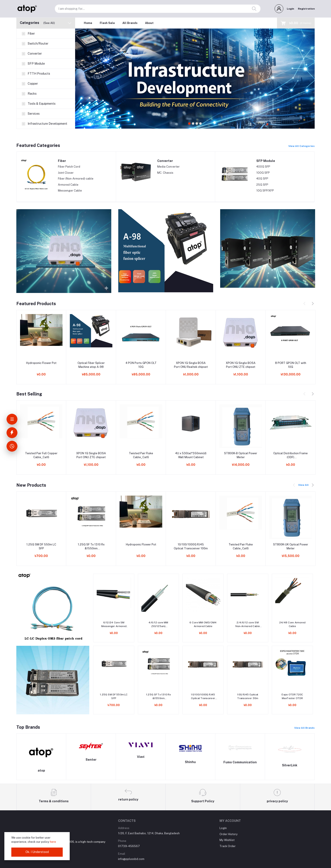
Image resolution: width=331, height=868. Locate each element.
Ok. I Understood (37, 852)
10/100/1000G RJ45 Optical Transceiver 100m (191, 546)
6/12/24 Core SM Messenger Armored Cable (114, 625)
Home (88, 23)
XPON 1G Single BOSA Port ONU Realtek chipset (191, 365)
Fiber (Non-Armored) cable (76, 179)
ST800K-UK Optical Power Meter (291, 546)
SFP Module (266, 161)
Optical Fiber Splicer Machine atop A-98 (91, 365)
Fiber (62, 161)
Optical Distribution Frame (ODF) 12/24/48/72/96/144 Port (290, 455)
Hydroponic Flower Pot (41, 363)
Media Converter (168, 167)
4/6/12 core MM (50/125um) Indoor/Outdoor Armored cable (158, 625)
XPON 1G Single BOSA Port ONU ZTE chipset (241, 365)
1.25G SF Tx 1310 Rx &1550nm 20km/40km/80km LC (91, 547)
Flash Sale (107, 23)
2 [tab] (193, 124)
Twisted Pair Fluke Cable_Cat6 (141, 455)
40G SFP (262, 179)
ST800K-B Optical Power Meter (241, 455)
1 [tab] (189, 124)
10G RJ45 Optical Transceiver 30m (248, 696)
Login (290, 9)
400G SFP (263, 167)
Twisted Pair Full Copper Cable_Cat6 (41, 455)
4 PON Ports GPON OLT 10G (141, 365)
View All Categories (301, 146)
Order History (229, 834)
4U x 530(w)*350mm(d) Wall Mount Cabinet (191, 455)
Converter (165, 161)
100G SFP (263, 173)
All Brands (130, 23)
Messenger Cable (70, 191)
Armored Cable (68, 185)
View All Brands (304, 728)
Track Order (228, 846)
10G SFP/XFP (265, 191)
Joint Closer (66, 173)
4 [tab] (200, 124)
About (149, 23)
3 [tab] (197, 124)
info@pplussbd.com (131, 859)
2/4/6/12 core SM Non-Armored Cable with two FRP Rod (248, 625)
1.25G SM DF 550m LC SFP (41, 546)
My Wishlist (227, 840)
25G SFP (262, 185)
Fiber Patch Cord (69, 167)
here (53, 842)
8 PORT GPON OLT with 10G (291, 365)
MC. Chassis (165, 173)
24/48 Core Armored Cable (292, 624)
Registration (306, 9)
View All (303, 485)
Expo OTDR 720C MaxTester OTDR (292, 696)
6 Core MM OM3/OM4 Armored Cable (203, 624)
